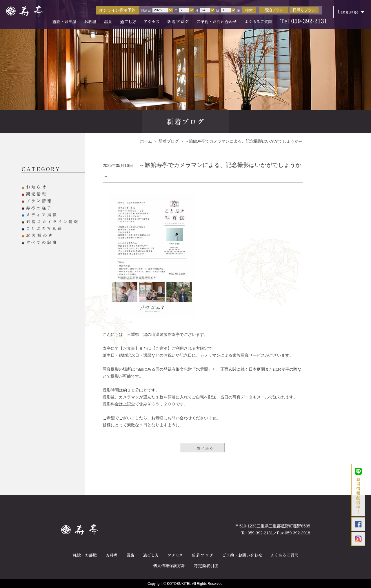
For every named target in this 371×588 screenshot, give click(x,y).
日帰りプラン (304, 10)
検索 (249, 10)
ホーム (146, 141)
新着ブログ (169, 141)
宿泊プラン (274, 10)
